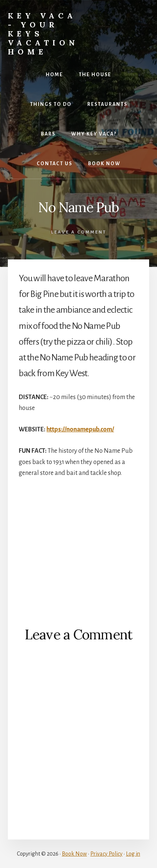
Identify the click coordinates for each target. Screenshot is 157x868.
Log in (133, 854)
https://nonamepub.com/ (80, 429)
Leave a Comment (79, 232)
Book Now (74, 854)
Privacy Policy (106, 854)
